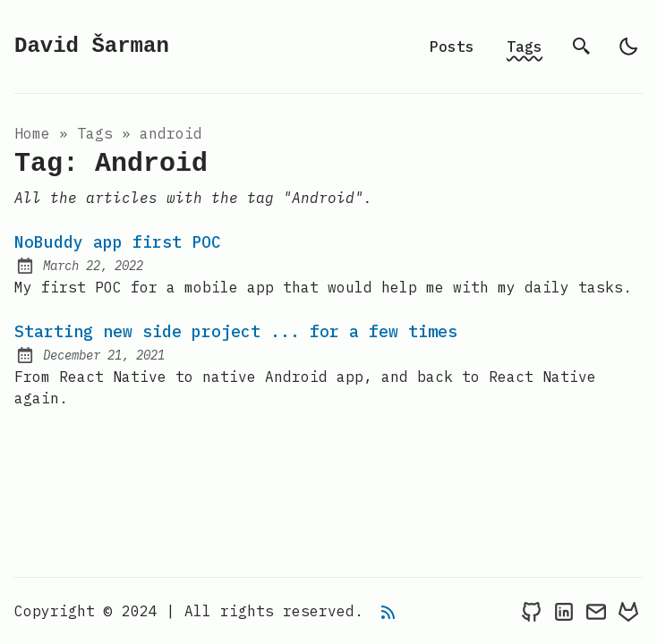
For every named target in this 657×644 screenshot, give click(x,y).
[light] (628, 47)
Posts (452, 47)
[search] (582, 47)
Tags (525, 47)
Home (32, 133)
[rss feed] (388, 611)
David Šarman (92, 46)
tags (95, 133)
